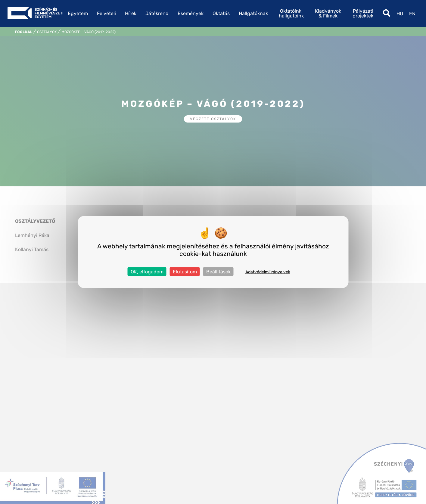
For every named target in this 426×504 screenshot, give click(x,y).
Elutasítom (185, 272)
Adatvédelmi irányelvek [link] (268, 272)
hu (400, 14)
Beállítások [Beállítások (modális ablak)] (218, 272)
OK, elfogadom (147, 272)
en (412, 14)
